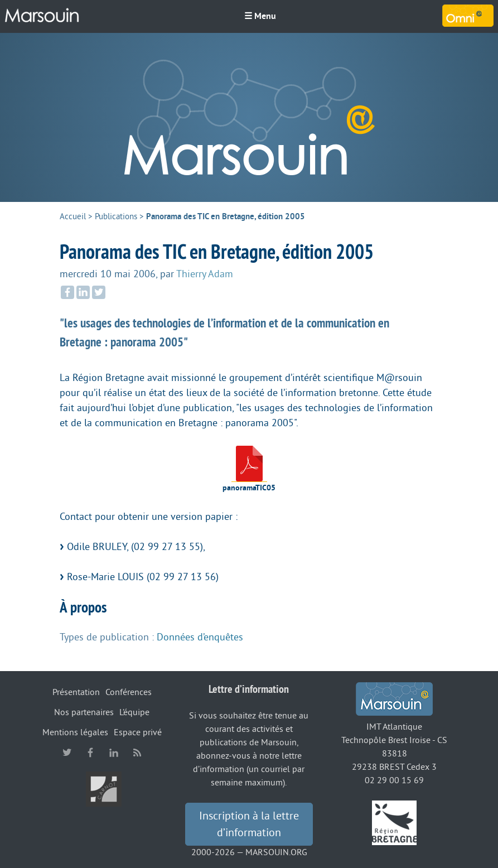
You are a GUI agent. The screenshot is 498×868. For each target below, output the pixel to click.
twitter (67, 753)
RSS (137, 753)
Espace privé (138, 732)
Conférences (129, 692)
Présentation (76, 692)
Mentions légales (75, 732)
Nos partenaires (84, 712)
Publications (116, 217)
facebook (90, 753)
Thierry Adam (205, 274)
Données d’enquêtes (200, 637)
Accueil (73, 217)
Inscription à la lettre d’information (249, 824)
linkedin (114, 753)
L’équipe (134, 712)
